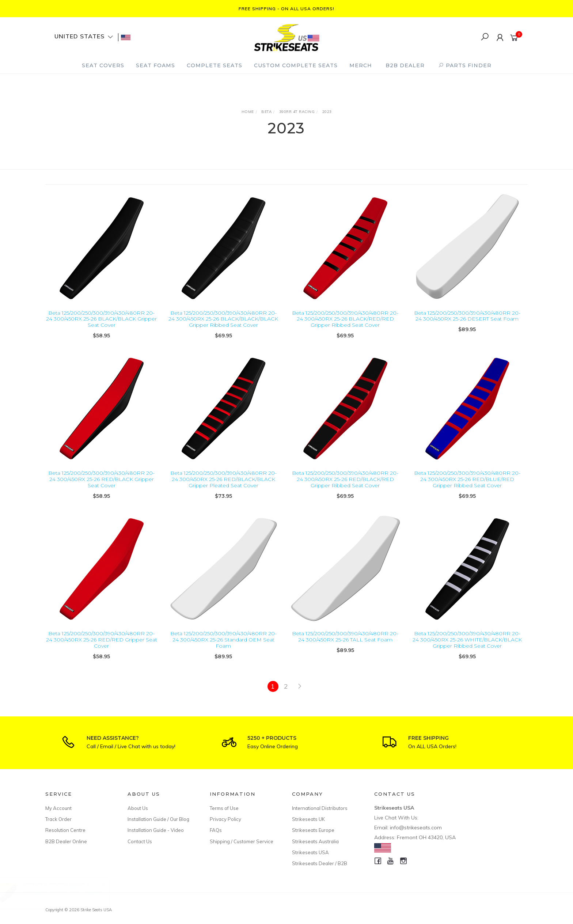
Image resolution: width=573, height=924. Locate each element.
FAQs (216, 830)
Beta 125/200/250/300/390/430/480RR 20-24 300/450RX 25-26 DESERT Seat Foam (467, 316)
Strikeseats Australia (315, 841)
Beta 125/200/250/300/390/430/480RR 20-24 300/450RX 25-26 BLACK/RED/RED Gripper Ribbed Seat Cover (345, 319)
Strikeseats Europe (313, 830)
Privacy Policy (225, 819)
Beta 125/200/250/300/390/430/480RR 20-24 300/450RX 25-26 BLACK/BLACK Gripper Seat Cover (101, 319)
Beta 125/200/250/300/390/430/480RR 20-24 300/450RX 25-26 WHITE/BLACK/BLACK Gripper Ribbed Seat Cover (467, 647)
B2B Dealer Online (66, 841)
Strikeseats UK (308, 819)
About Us (138, 808)
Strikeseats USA (310, 852)
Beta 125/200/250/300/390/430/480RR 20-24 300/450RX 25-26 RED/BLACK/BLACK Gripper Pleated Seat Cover (223, 486)
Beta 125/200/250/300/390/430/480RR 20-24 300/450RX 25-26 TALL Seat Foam (345, 644)
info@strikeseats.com (416, 828)
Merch (361, 65)
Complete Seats (215, 65)
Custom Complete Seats (296, 65)
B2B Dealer (405, 65)
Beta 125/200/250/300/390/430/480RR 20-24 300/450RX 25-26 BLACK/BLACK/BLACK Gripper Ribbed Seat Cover (223, 319)
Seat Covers (103, 65)
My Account (58, 808)
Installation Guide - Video (156, 830)
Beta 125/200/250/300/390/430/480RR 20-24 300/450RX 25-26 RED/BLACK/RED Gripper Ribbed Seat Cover (345, 486)
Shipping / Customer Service (242, 841)
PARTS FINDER (465, 65)
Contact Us (140, 841)
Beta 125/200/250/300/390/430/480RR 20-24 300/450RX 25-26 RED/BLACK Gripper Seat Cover (101, 486)
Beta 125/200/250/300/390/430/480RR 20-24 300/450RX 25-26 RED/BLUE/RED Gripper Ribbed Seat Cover (467, 486)
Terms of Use (224, 808)
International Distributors (320, 808)
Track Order (58, 819)
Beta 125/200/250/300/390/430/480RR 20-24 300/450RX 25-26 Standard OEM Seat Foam (223, 647)
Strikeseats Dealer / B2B (320, 863)
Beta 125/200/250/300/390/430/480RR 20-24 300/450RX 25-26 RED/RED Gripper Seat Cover (102, 647)
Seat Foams (155, 65)
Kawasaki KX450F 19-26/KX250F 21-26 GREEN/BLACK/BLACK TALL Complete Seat (70, 892)
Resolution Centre (65, 830)
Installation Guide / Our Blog (158, 819)
